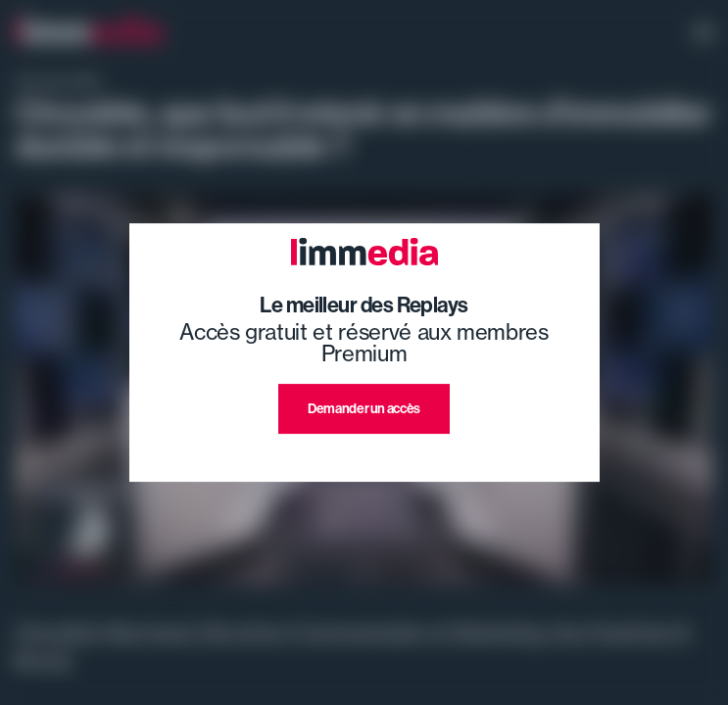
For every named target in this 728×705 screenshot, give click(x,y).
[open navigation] (704, 34)
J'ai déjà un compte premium (364, 457)
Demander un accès (364, 409)
